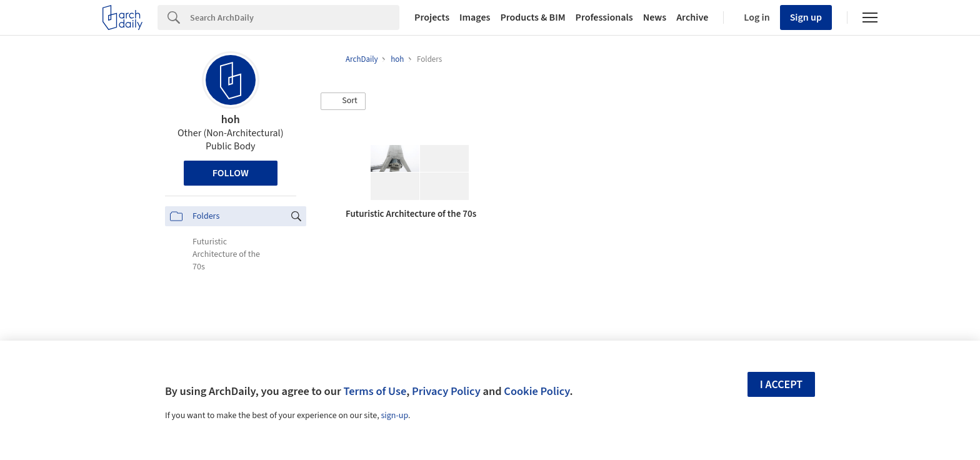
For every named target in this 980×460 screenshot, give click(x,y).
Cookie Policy (537, 391)
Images (475, 17)
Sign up (806, 17)
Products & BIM (532, 17)
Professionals (604, 17)
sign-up (394, 416)
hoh (231, 120)
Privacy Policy (446, 391)
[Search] (295, 17)
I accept (781, 385)
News (655, 17)
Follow (231, 173)
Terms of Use (375, 391)
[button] (343, 101)
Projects (432, 17)
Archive (692, 17)
